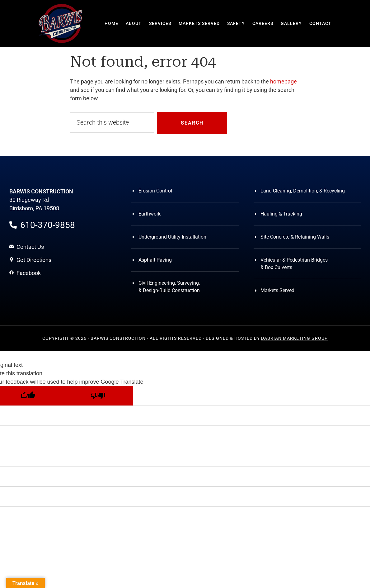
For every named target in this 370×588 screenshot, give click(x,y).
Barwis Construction (61, 23)
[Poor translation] (98, 396)
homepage (283, 81)
